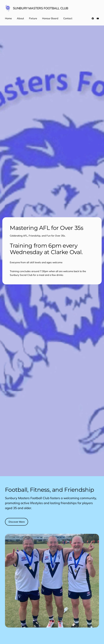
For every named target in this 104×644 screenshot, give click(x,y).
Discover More (17, 522)
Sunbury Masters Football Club (41, 8)
